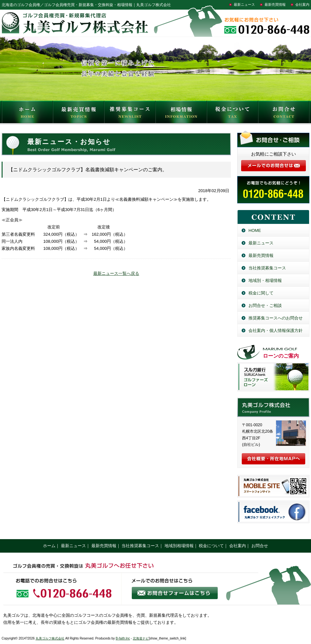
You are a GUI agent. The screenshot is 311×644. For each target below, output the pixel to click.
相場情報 (181, 114)
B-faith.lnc (123, 638)
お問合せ (284, 114)
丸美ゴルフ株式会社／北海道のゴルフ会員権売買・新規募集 (273, 407)
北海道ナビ (141, 638)
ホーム (49, 546)
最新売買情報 (275, 4)
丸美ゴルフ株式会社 (50, 638)
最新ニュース (244, 4)
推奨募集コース (130, 114)
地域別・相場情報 (265, 280)
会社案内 (302, 4)
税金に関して (261, 293)
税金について (232, 114)
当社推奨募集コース (267, 268)
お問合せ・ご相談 (265, 305)
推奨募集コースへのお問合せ (276, 318)
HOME (27, 114)
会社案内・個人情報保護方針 (276, 330)
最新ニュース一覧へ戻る (116, 273)
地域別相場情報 (179, 546)
